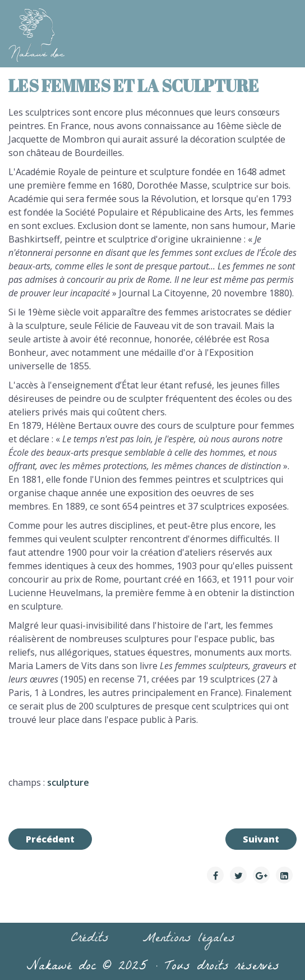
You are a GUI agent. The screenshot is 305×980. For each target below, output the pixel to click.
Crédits (90, 940)
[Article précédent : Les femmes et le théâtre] (50, 839)
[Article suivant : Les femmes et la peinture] (261, 839)
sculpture (68, 782)
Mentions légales (189, 940)
